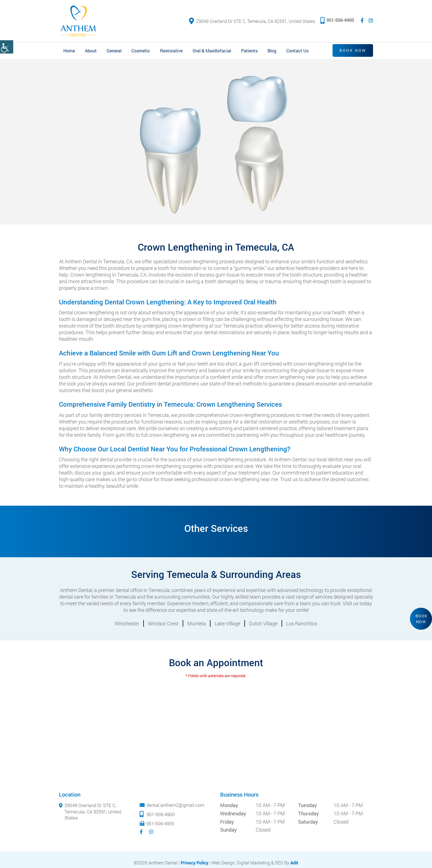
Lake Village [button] (227, 623)
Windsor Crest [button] (163, 623)
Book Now (353, 50)
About (91, 51)
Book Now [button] (422, 619)
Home (69, 51)
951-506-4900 (337, 20)
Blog (272, 51)
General (114, 51)
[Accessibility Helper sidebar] (7, 47)
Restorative (171, 51)
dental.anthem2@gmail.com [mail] (175, 805)
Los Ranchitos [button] (302, 623)
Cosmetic (141, 51)
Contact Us (297, 51)
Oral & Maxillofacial (212, 51)
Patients (249, 51)
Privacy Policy (195, 863)
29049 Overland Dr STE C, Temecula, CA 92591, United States (252, 21)
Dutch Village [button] (263, 623)
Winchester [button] (127, 623)
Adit (294, 863)
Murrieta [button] (197, 623)
